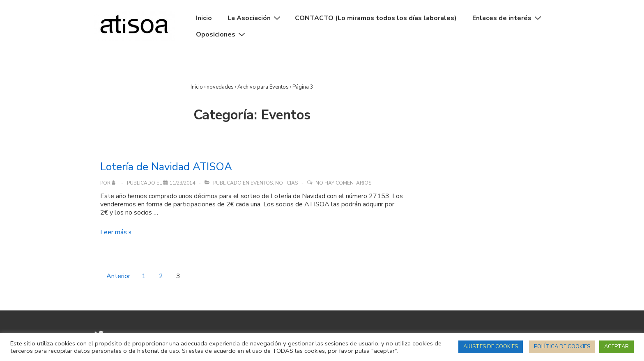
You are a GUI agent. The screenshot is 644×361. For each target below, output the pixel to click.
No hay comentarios (343, 183)
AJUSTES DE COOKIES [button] (491, 347)
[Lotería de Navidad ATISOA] (182, 183)
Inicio (204, 18)
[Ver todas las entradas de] (115, 183)
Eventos (262, 183)
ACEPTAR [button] (616, 347)
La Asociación (255, 18)
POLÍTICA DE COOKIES (562, 347)
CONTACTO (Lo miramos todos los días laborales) (376, 18)
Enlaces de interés (508, 18)
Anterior (118, 276)
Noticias (286, 183)
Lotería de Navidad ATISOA (166, 167)
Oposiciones (222, 34)
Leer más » (116, 232)
